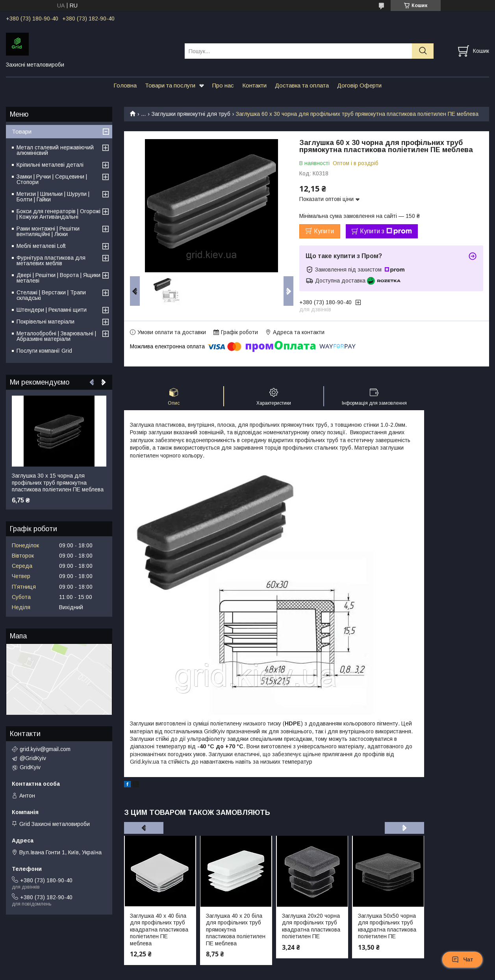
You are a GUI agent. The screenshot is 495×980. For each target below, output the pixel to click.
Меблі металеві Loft (41, 246)
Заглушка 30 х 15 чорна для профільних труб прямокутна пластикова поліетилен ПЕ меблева (58, 483)
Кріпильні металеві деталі (50, 165)
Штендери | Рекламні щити (52, 310)
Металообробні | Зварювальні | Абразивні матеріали (56, 336)
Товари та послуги (170, 85)
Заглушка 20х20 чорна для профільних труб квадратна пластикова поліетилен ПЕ (311, 926)
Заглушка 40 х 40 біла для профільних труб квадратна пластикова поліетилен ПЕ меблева (159, 930)
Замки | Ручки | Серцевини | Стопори (52, 179)
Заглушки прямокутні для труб (191, 114)
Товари (22, 131)
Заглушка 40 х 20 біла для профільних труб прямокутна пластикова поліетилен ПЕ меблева (236, 930)
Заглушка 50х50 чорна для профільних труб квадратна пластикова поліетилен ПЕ (387, 926)
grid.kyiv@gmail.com (45, 749)
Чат (462, 960)
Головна (125, 85)
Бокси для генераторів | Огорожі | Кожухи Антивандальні (58, 214)
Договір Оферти (359, 85)
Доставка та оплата (302, 85)
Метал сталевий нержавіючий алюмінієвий (55, 150)
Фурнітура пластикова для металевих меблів (51, 260)
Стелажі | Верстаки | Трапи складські (51, 295)
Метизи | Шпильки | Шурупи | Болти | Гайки (53, 197)
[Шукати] (423, 51)
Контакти (254, 85)
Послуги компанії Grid (44, 351)
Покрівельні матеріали (45, 322)
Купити (324, 231)
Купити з (386, 231)
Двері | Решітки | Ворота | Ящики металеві (58, 278)
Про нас (223, 85)
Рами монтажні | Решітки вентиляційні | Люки (48, 231)
